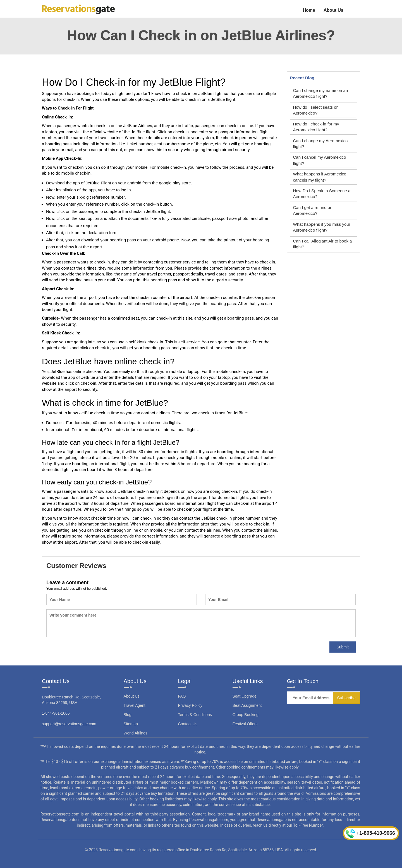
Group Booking (246, 715)
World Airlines (136, 733)
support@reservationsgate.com (69, 724)
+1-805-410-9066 (370, 833)
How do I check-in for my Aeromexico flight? (316, 127)
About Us (333, 10)
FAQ (182, 696)
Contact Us (188, 724)
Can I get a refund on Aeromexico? (313, 210)
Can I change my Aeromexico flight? (320, 144)
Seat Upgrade (245, 696)
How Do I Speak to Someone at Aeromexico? (322, 194)
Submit (343, 647)
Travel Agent (135, 705)
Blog (128, 715)
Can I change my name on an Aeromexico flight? (321, 93)
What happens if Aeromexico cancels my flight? (320, 177)
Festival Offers (245, 724)
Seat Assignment (247, 705)
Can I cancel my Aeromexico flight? (320, 160)
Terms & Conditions (195, 715)
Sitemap (131, 724)
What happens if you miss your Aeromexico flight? (322, 227)
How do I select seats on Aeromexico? (316, 110)
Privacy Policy (190, 705)
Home (309, 10)
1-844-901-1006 (56, 713)
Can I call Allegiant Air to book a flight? (323, 244)
